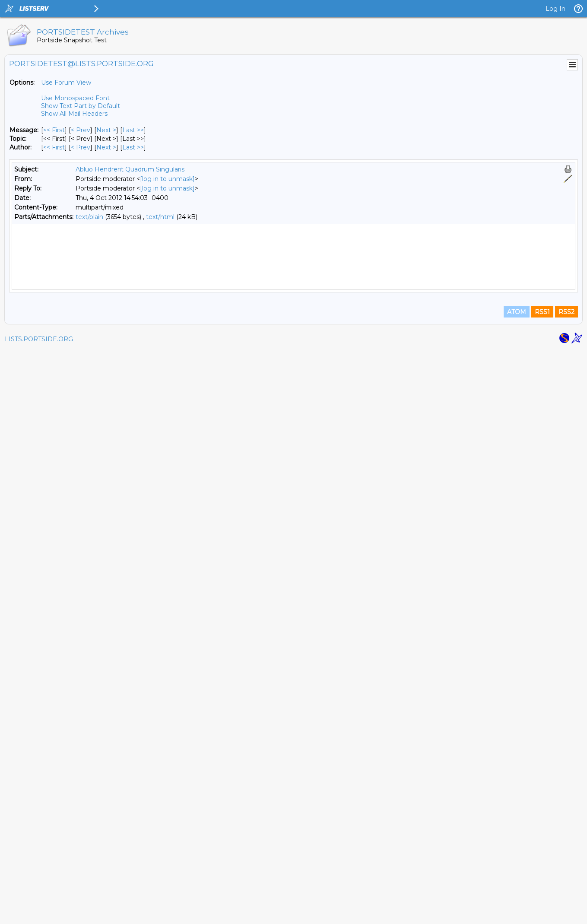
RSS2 (566, 886)
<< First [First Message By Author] (54, 147)
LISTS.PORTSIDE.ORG (39, 913)
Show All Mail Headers (74, 114)
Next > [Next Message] (106, 130)
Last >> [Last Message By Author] (133, 147)
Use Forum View (66, 83)
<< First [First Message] (54, 130)
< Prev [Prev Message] (81, 130)
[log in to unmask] (167, 179)
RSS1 (542, 886)
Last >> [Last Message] (133, 130)
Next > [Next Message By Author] (106, 147)
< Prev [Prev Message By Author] (81, 147)
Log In (555, 9)
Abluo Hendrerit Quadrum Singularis (130, 169)
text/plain (89, 217)
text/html (160, 217)
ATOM (517, 886)
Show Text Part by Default (81, 106)
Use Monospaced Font (75, 98)
